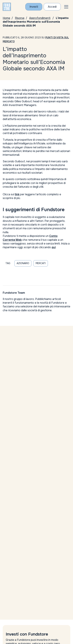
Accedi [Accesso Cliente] (52, 7)
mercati (41, 263)
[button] (66, 7)
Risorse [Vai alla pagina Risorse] (20, 18)
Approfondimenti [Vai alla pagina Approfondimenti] (40, 18)
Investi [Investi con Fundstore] (34, 7)
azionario (23, 263)
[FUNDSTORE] (7, 7)
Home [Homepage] (6, 18)
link (17, 194)
